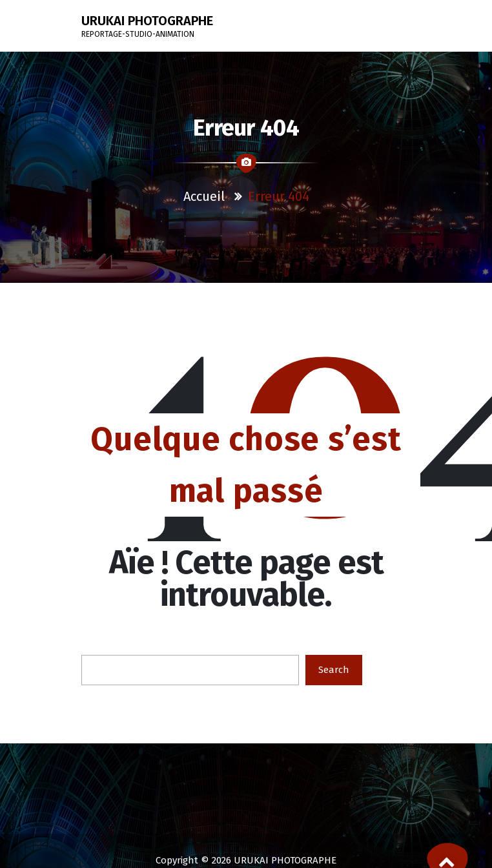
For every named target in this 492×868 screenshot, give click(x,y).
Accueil (204, 196)
